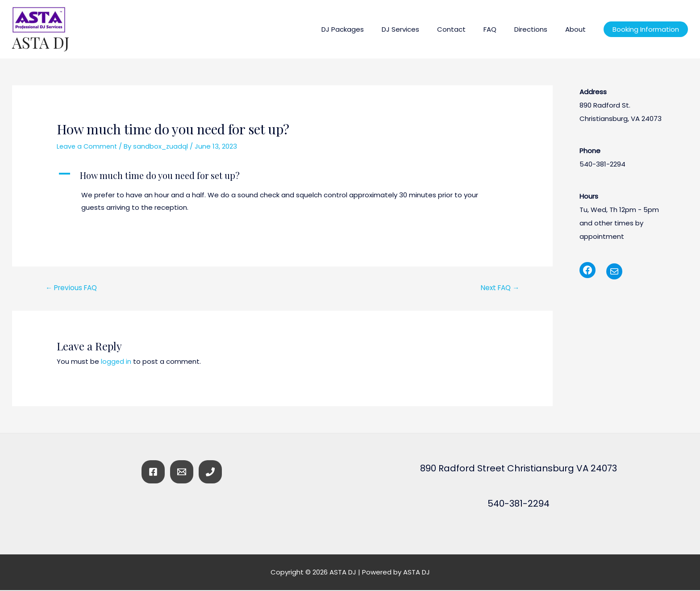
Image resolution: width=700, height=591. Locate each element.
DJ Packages (367, 29)
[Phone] (210, 473)
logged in (116, 362)
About (578, 29)
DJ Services (421, 29)
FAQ (501, 29)
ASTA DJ (41, 42)
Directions (537, 29)
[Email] (182, 473)
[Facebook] (153, 473)
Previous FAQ (73, 288)
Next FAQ (498, 288)
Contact (467, 29)
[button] (282, 175)
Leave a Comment (88, 146)
